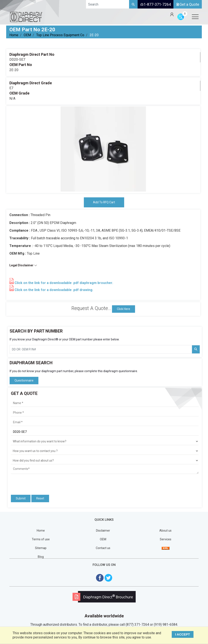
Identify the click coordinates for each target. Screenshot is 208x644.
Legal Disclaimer (23, 265)
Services (166, 539)
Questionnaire (24, 380)
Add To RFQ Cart (104, 202)
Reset (40, 498)
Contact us (103, 548)
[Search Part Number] (196, 349)
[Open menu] (195, 17)
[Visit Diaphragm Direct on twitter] (108, 578)
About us (165, 531)
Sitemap (41, 548)
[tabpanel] (103, 149)
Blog (41, 557)
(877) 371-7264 (137, 625)
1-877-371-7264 (156, 4)
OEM (27, 35)
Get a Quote (188, 4)
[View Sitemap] (166, 548)
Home (14, 35)
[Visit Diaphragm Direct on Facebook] (100, 578)
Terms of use (41, 539)
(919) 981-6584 (166, 625)
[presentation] (36, 482)
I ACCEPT (183, 634)
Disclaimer (103, 531)
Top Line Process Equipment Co (60, 35)
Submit (21, 498)
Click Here (124, 309)
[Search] (133, 4)
